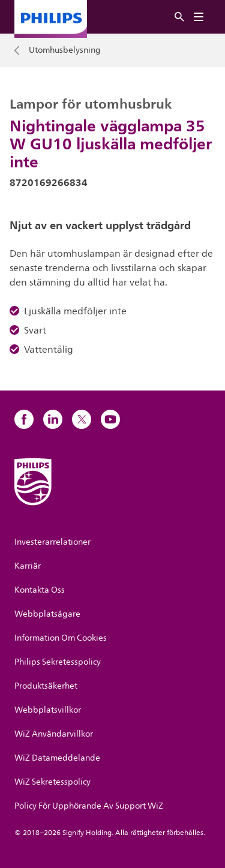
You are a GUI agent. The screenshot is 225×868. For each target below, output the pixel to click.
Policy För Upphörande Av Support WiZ (89, 806)
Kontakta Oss (40, 590)
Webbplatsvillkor (48, 710)
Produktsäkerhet (46, 686)
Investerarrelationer (52, 542)
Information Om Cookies (61, 638)
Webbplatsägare (47, 614)
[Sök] (179, 17)
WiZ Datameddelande (57, 758)
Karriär (28, 566)
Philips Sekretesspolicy (58, 662)
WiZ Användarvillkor (54, 734)
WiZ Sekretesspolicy (52, 782)
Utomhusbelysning (65, 50)
